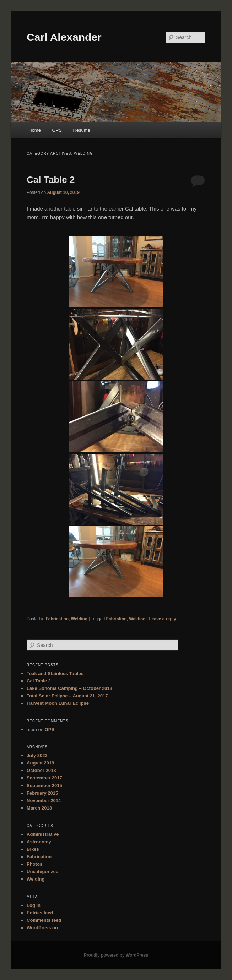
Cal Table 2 (51, 180)
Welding (79, 619)
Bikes (33, 849)
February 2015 (42, 793)
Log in (34, 905)
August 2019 (40, 763)
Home (35, 130)
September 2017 (44, 778)
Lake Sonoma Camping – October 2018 (69, 688)
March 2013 (39, 808)
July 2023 (37, 755)
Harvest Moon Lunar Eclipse (58, 703)
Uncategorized (43, 872)
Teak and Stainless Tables (55, 673)
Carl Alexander (64, 37)
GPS (57, 130)
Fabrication (57, 619)
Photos (34, 864)
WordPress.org (43, 928)
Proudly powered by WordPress (116, 955)
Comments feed (44, 920)
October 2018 (41, 770)
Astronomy (39, 842)
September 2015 (44, 786)
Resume (81, 130)
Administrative (43, 834)
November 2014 (44, 801)
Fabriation (117, 619)
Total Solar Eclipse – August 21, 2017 (67, 696)
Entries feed (40, 913)
